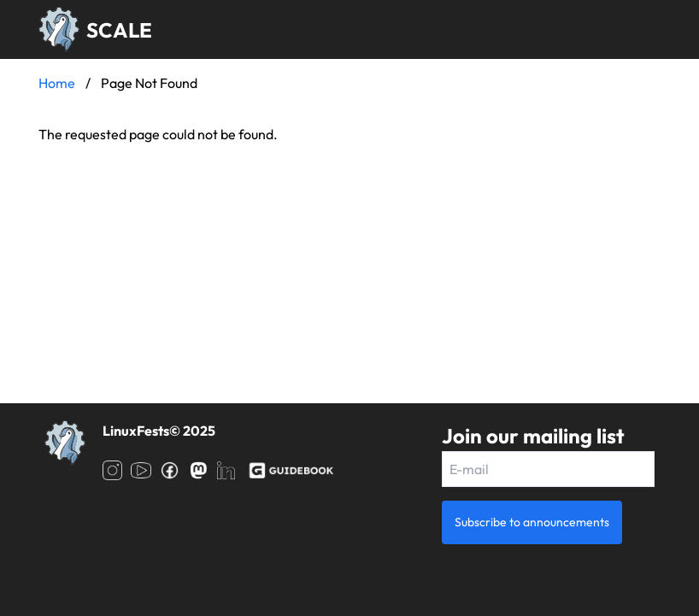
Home (57, 83)
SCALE (119, 30)
